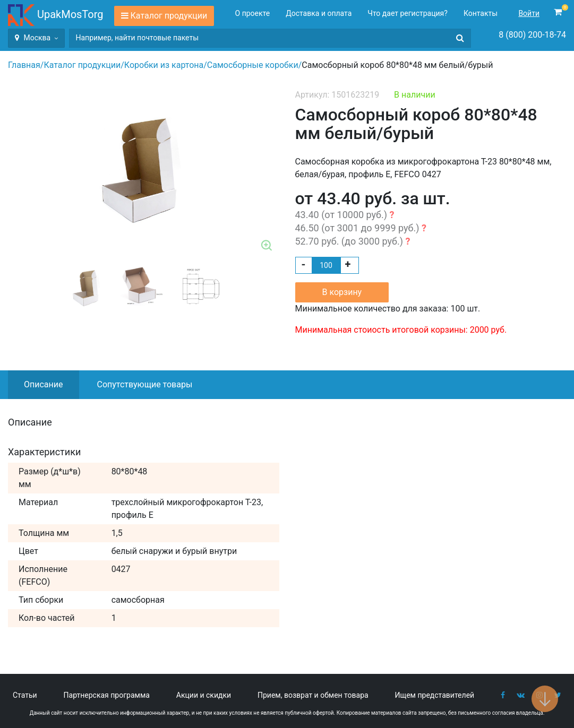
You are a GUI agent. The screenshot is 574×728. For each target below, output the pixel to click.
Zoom (267, 246)
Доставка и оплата (319, 13)
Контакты (481, 13)
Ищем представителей (435, 695)
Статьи (25, 695)
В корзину (342, 292)
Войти (529, 13)
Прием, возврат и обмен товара (313, 695)
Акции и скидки (204, 695)
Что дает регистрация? (408, 13)
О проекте (253, 13)
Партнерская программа (107, 695)
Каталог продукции (169, 16)
